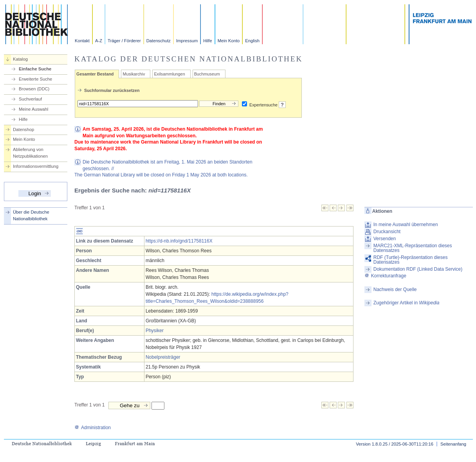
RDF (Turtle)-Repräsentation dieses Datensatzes (411, 260)
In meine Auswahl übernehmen (406, 225)
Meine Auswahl (33, 109)
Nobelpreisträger (163, 357)
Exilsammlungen (169, 74)
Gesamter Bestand (95, 74)
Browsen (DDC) (34, 89)
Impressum (187, 41)
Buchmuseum (207, 74)
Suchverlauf (30, 99)
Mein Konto (229, 41)
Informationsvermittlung (36, 166)
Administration (93, 428)
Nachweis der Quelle (395, 289)
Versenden (385, 239)
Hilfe (207, 41)
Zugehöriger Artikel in (407, 303)
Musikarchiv (134, 74)
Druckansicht (387, 232)
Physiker (155, 331)
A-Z (99, 41)
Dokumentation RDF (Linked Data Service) (418, 269)
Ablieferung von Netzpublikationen (30, 153)
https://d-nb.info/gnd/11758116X (179, 241)
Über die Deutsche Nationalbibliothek (31, 215)
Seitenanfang (453, 444)
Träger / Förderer (124, 41)
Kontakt (82, 41)
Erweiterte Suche (35, 79)
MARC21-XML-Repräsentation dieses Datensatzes (413, 248)
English (252, 41)
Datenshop (23, 129)
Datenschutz (159, 41)
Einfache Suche (35, 69)
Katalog (20, 59)
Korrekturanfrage (385, 276)
